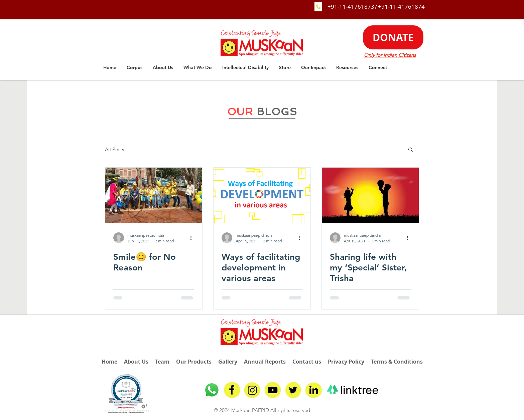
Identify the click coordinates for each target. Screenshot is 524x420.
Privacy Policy (346, 362)
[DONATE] (393, 37)
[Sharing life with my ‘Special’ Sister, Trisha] (370, 195)
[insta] (253, 390)
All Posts (114, 149)
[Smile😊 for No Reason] (154, 195)
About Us (136, 362)
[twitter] (293, 390)
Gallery (228, 362)
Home (109, 362)
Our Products (194, 362)
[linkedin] (314, 390)
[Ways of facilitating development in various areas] (262, 195)
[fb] (232, 390)
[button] (163, 68)
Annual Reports (265, 362)
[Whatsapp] (212, 390)
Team (162, 362)
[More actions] (193, 238)
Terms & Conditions (397, 362)
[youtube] (273, 390)
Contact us (307, 362)
